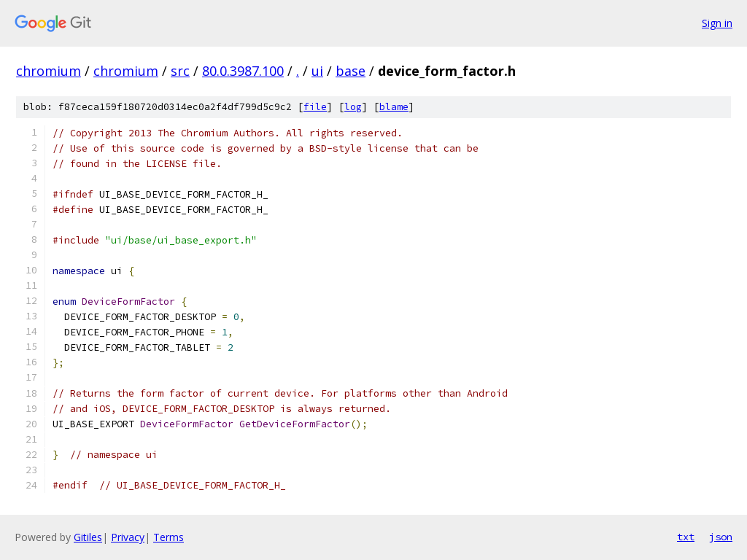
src (180, 71)
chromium (49, 71)
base (351, 71)
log (353, 107)
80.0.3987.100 (243, 71)
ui (317, 71)
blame (394, 107)
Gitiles (88, 537)
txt (686, 537)
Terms (169, 537)
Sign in (717, 23)
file (315, 107)
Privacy (128, 537)
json (721, 537)
